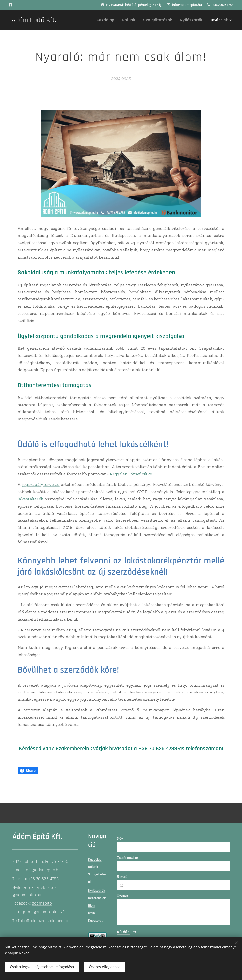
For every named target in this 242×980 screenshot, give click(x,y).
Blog (91, 906)
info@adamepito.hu (187, 5)
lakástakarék (31, 499)
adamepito (42, 903)
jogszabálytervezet (41, 485)
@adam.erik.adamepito (47, 921)
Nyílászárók (96, 891)
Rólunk (93, 867)
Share (28, 771)
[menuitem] (88, 20)
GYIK (92, 913)
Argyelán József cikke (131, 474)
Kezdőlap (95, 860)
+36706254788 (223, 5)
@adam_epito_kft (49, 912)
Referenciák (97, 898)
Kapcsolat (95, 921)
